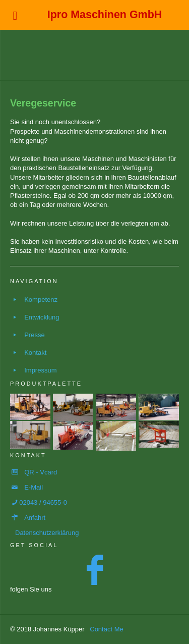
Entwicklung (42, 317)
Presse (34, 335)
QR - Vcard (41, 472)
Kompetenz (41, 300)
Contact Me (106, 629)
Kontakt (35, 353)
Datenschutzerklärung (47, 533)
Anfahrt (35, 518)
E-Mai (33, 487)
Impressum (40, 370)
